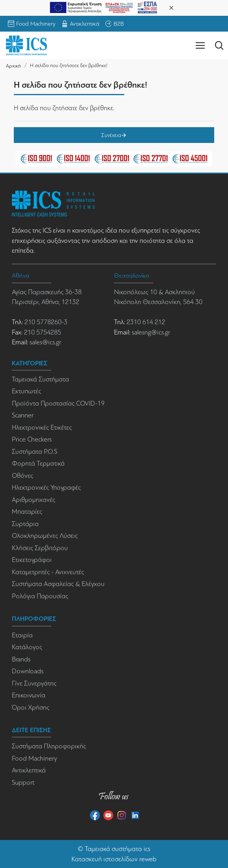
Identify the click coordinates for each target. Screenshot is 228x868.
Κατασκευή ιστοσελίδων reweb (114, 859)
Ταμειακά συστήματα (113, 849)
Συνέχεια (111, 135)
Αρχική (13, 66)
